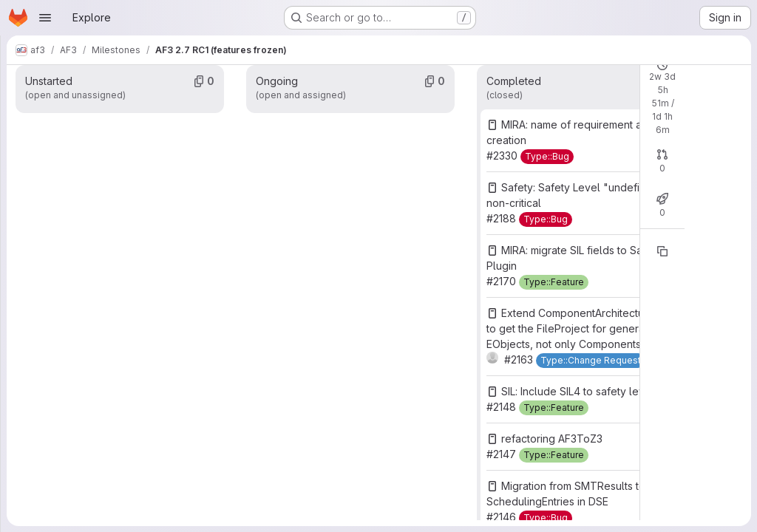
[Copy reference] (662, 251)
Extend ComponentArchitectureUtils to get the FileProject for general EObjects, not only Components (581, 328)
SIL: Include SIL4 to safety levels (580, 391)
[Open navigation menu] (45, 18)
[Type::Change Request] (591, 361)
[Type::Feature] (554, 282)
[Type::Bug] (547, 157)
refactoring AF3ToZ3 (552, 439)
